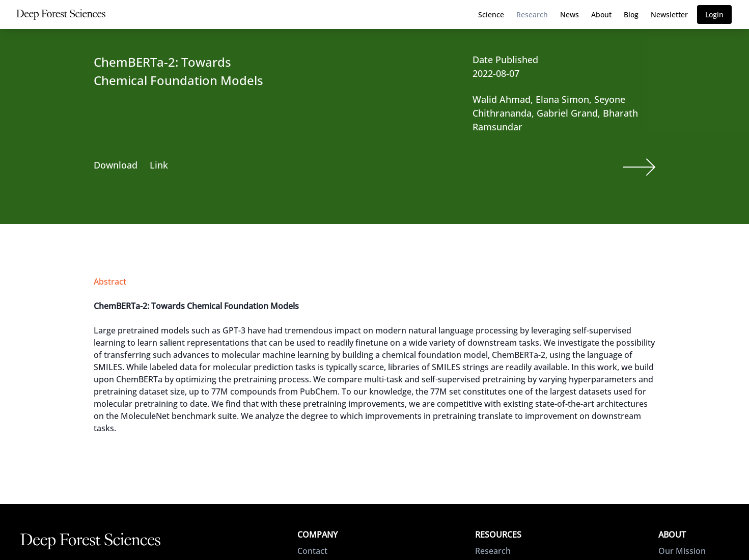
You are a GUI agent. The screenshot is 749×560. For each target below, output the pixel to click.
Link (159, 165)
